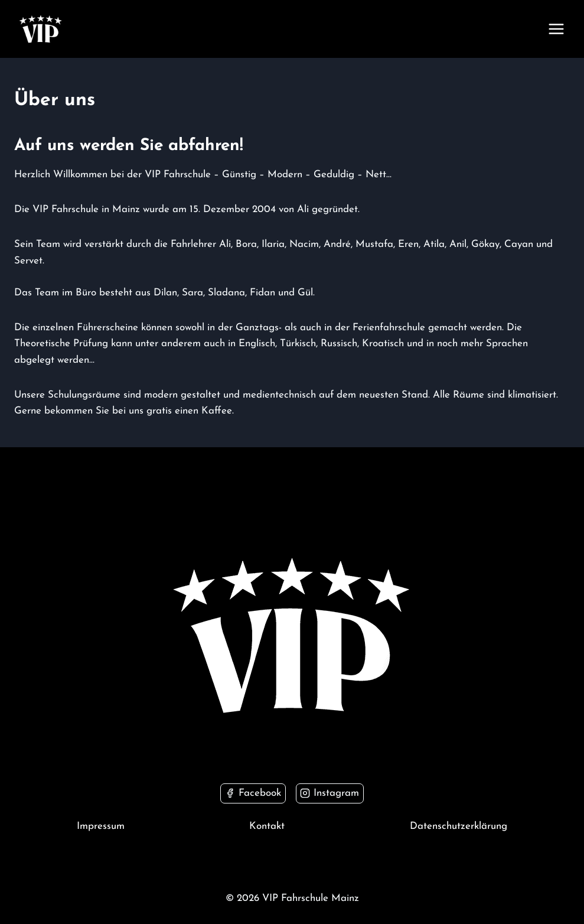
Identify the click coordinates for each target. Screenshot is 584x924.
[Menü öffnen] (556, 29)
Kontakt (267, 826)
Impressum (101, 826)
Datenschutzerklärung (459, 826)
